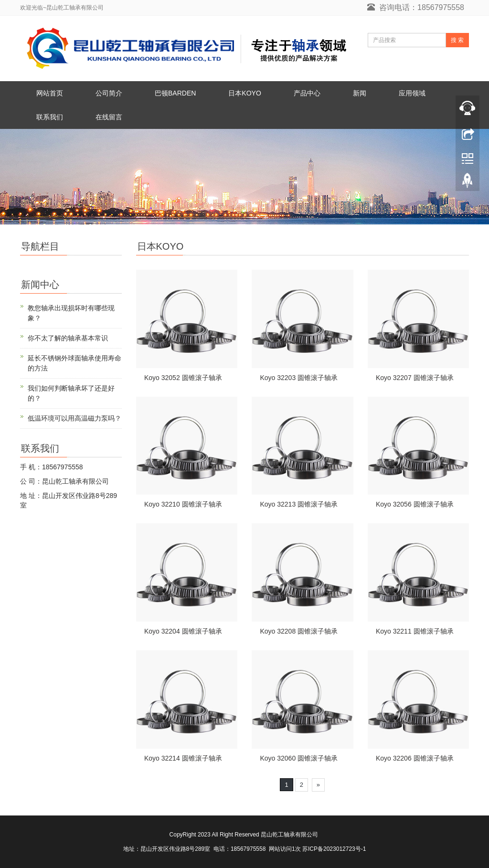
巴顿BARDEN (175, 93)
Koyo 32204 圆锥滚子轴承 (183, 631)
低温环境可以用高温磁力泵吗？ (74, 418)
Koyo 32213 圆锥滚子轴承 (299, 504)
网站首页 (50, 93)
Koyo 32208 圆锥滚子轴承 (299, 631)
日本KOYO (244, 93)
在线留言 (109, 117)
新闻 (360, 93)
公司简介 (109, 93)
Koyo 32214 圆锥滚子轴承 (183, 758)
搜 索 (457, 40)
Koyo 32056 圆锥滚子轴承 (415, 504)
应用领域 (412, 93)
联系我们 (50, 117)
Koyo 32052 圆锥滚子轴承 (183, 378)
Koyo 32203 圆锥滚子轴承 (299, 378)
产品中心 (307, 93)
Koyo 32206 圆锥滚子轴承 (415, 758)
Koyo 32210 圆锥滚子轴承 (183, 504)
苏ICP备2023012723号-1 (334, 849)
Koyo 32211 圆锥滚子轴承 (415, 631)
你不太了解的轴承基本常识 (68, 338)
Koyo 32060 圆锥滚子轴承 (299, 758)
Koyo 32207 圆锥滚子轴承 (415, 378)
